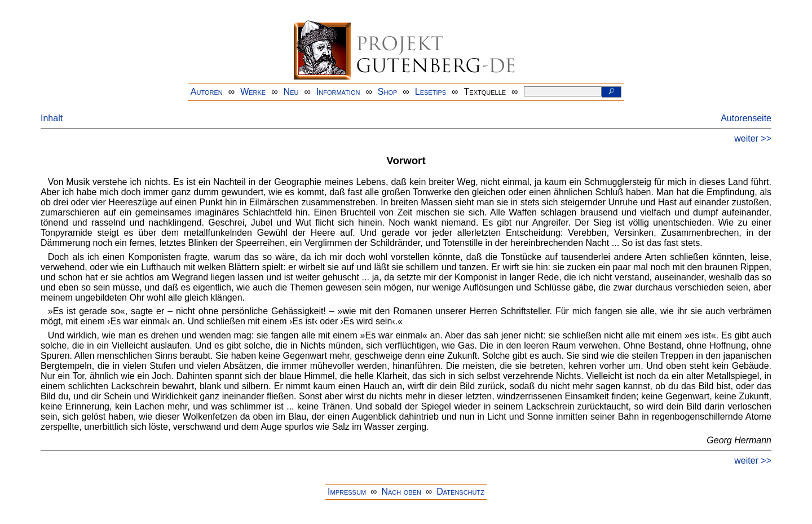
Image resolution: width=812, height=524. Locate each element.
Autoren (207, 92)
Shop (388, 92)
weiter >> (753, 138)
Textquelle (485, 92)
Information (338, 92)
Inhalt (52, 118)
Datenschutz (460, 492)
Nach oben (401, 492)
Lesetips (431, 92)
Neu (291, 92)
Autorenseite (746, 118)
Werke (253, 92)
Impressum (347, 492)
